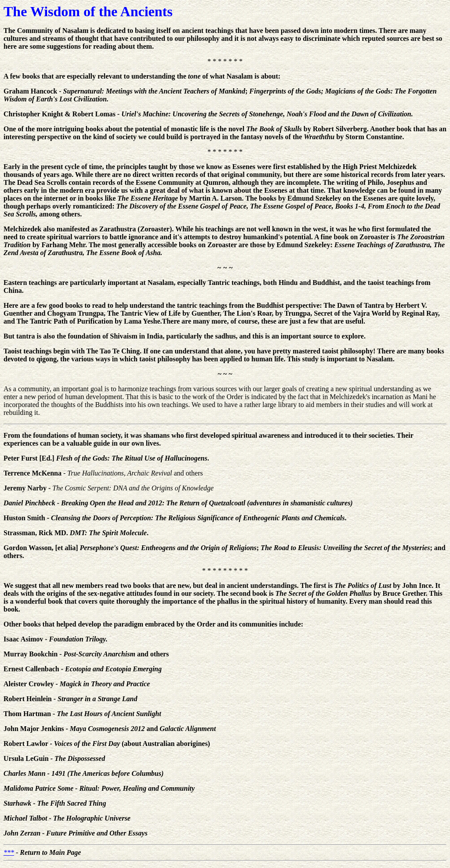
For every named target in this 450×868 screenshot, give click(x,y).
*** (9, 852)
